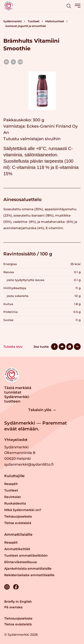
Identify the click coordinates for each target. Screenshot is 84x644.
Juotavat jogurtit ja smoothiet (26, 26)
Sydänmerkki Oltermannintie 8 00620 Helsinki (20, 453)
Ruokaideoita (15, 503)
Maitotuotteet (55, 21)
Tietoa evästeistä (18, 523)
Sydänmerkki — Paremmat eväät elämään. (36, 426)
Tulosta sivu (13, 347)
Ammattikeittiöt (17, 549)
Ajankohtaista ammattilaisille (28, 569)
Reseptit (11, 484)
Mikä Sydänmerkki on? (23, 510)
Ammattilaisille (18, 534)
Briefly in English (18, 602)
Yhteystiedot (16, 440)
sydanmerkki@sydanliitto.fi (29, 464)
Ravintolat (13, 497)
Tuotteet (34, 21)
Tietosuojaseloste (18, 516)
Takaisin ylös (42, 410)
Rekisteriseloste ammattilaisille (29, 575)
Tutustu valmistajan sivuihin (32, 139)
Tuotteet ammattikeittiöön (26, 555)
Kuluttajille (14, 476)
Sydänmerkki (13, 21)
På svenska (13, 607)
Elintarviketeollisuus (20, 562)
